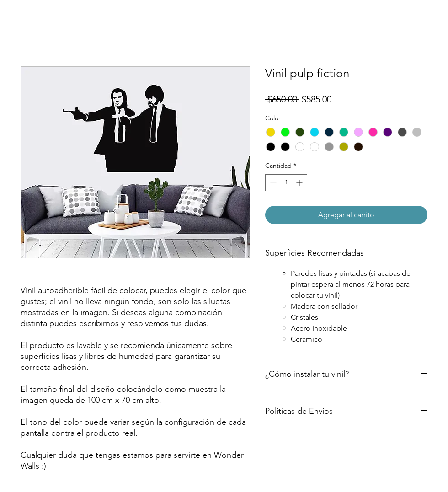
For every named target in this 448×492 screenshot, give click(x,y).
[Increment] (300, 183)
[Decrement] (272, 183)
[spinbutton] (286, 183)
